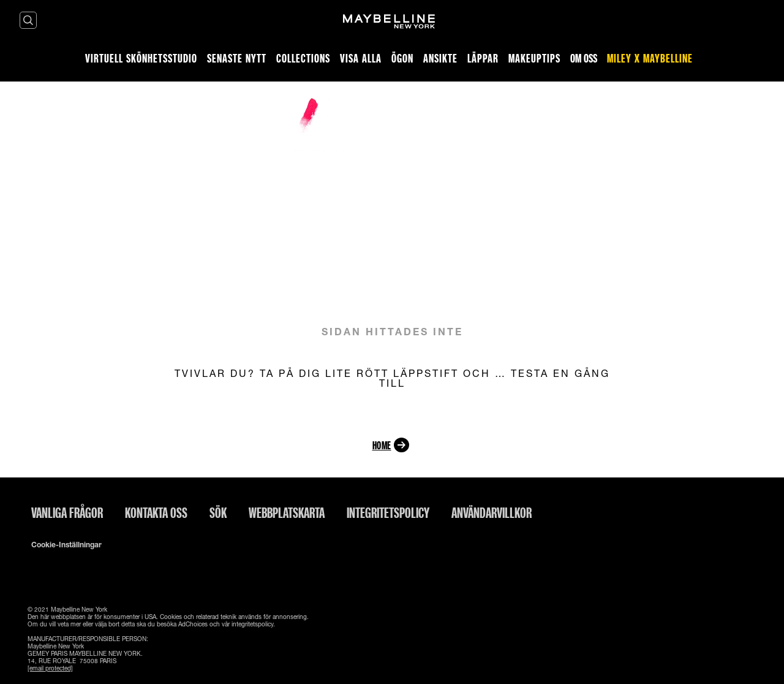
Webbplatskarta (287, 512)
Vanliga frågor (67, 512)
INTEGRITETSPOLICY (388, 512)
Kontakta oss (156, 512)
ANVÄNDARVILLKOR (492, 512)
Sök (218, 512)
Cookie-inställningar (66, 545)
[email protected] (50, 668)
